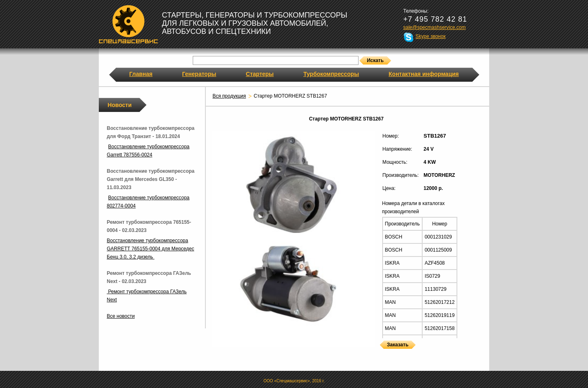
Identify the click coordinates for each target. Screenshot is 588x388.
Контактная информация (424, 74)
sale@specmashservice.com (435, 27)
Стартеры (260, 74)
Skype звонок (431, 36)
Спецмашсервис (128, 24)
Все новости (121, 316)
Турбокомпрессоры (331, 74)
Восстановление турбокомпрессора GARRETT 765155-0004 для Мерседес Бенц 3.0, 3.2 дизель (151, 249)
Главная (141, 74)
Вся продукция (229, 96)
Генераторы (199, 74)
